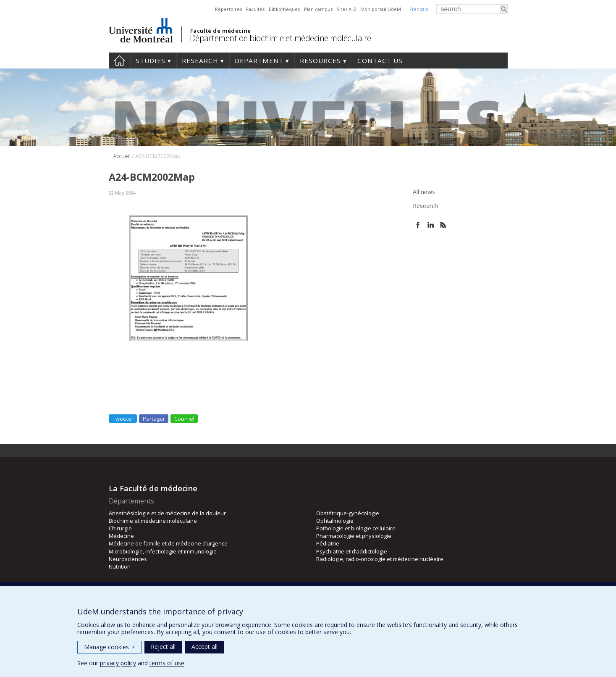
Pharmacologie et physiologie (354, 536)
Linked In (431, 225)
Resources (320, 61)
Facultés (255, 9)
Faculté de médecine (221, 31)
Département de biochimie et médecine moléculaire (280, 38)
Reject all (163, 647)
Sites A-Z (346, 9)
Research (200, 61)
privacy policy (118, 663)
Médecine (121, 536)
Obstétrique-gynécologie (348, 513)
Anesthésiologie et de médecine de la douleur (167, 513)
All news (424, 192)
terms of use (167, 663)
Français (419, 9)
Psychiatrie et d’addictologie (352, 551)
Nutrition (120, 566)
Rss (443, 225)
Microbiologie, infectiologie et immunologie (163, 551)
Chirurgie (120, 528)
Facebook (418, 225)
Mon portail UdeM (381, 9)
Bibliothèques (284, 9)
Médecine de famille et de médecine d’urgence (168, 543)
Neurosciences (128, 559)
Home (119, 61)
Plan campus (318, 9)
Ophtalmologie (335, 521)
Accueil (122, 156)
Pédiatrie (328, 543)
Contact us (380, 61)
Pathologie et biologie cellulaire (356, 528)
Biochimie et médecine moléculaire (153, 521)
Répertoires (228, 9)
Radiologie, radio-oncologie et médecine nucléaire (380, 559)
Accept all (204, 647)
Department (259, 61)
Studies (151, 61)
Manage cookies (109, 647)
